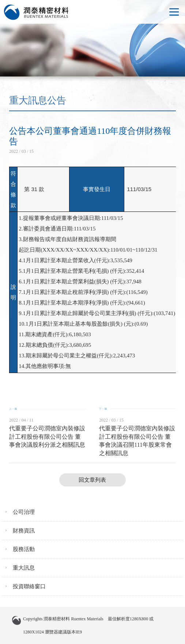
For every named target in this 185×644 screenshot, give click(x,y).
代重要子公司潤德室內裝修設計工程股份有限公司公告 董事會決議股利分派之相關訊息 (47, 437)
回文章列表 (92, 480)
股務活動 (24, 549)
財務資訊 (24, 531)
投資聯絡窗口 (29, 586)
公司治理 (24, 512)
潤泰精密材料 (37, 12)
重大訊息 (24, 568)
